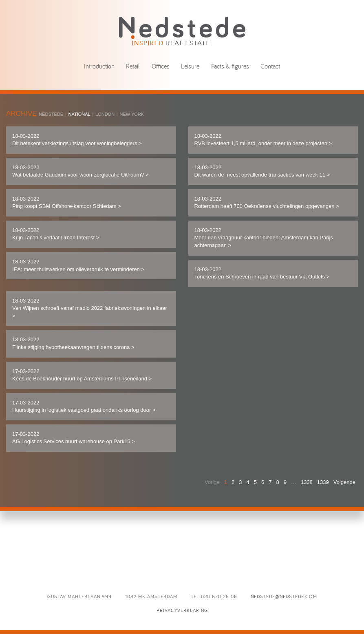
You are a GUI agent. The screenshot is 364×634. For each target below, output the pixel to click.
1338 (307, 482)
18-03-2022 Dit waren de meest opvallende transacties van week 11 (262, 171)
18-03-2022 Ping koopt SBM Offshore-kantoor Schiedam (67, 203)
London (105, 114)
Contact (270, 66)
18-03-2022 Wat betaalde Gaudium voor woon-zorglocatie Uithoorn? (80, 171)
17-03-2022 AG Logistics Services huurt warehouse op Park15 (74, 438)
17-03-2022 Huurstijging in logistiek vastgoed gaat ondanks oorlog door (84, 406)
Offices (161, 66)
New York (132, 114)
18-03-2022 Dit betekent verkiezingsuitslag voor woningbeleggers (77, 140)
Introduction (99, 66)
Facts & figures (230, 66)
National (79, 114)
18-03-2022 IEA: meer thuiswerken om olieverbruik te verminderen (78, 265)
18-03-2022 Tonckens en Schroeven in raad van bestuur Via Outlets (262, 273)
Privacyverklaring (182, 610)
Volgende (344, 482)
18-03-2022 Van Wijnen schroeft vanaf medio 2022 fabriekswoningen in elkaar (90, 308)
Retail (133, 66)
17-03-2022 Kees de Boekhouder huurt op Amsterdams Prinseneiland (82, 375)
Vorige (212, 482)
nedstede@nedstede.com (284, 596)
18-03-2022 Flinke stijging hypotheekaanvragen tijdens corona (73, 343)
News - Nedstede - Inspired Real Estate (182, 31)
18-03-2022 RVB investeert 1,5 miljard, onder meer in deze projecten (263, 140)
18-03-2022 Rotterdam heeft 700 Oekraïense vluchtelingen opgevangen (267, 203)
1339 (323, 482)
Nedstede (51, 114)
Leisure (190, 66)
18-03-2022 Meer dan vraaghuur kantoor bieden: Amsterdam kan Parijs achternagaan (264, 238)
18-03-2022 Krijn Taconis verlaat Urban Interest (56, 234)
